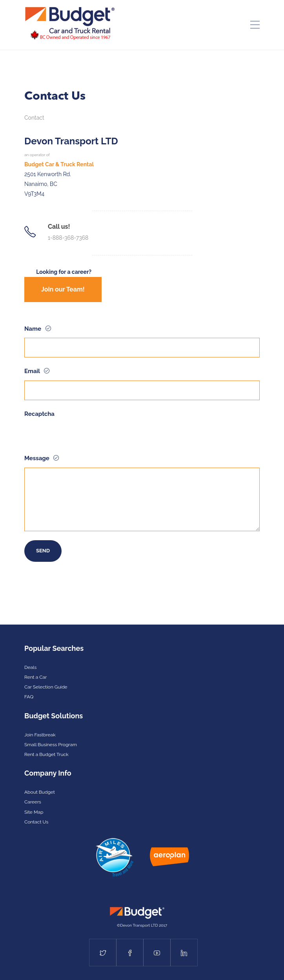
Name (34, 329)
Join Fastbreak (40, 735)
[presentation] (84, 438)
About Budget (40, 792)
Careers (33, 802)
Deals (30, 667)
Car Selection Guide (46, 687)
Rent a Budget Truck (46, 754)
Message (37, 458)
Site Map (34, 812)
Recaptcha (39, 414)
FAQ (29, 697)
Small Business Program (51, 745)
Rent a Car (35, 677)
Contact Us (36, 822)
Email (33, 371)
